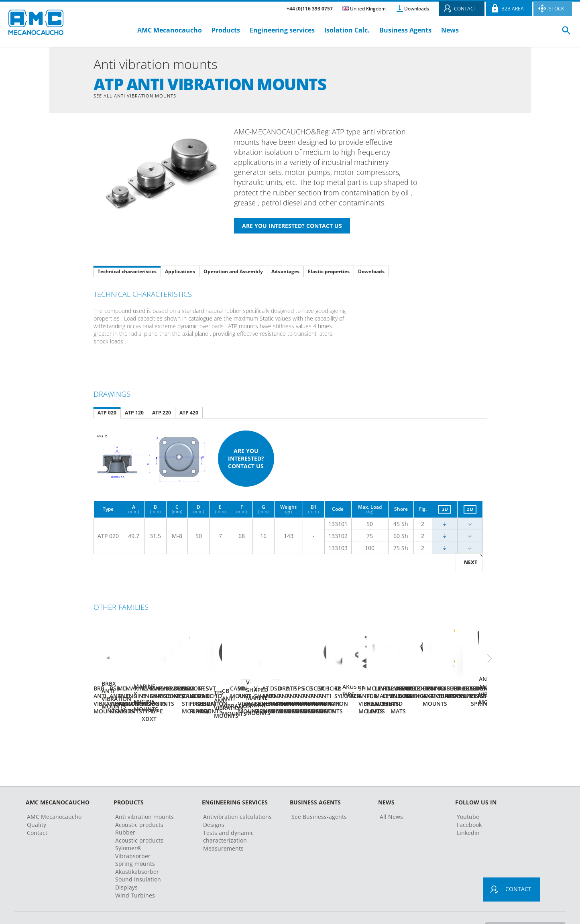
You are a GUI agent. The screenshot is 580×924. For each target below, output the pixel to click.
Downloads (417, 9)
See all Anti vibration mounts (138, 96)
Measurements (223, 826)
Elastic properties (329, 272)
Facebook (469, 803)
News (450, 30)
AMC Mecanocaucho (170, 30)
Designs (214, 803)
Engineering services (282, 30)
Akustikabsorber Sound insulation (138, 853)
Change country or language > (522, 906)
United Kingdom (364, 9)
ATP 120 (134, 413)
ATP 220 (162, 413)
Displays (126, 865)
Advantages (285, 272)
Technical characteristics (127, 272)
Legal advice (201, 906)
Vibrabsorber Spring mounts (135, 838)
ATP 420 (189, 413)
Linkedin (468, 811)
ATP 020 (107, 413)
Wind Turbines (135, 873)
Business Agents (405, 30)
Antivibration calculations (237, 795)
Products (226, 30)
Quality (37, 803)
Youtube (468, 795)
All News (391, 795)
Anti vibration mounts (144, 795)
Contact (37, 811)
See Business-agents (319, 795)
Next (471, 563)
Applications (180, 272)
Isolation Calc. (347, 30)
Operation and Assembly (233, 272)
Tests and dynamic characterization (228, 814)
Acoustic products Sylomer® (139, 822)
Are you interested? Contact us (246, 460)
